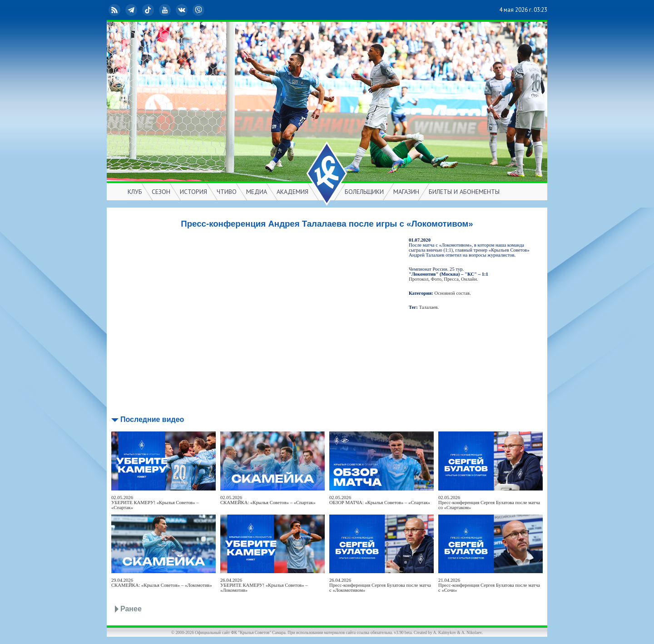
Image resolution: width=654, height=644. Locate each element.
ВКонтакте (183, 10)
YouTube (166, 10)
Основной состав (452, 293)
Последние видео (152, 419)
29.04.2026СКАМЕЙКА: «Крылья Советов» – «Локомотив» (162, 583)
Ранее (131, 609)
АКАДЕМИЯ (292, 192)
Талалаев (429, 307)
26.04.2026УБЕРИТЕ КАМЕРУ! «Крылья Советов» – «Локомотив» (264, 585)
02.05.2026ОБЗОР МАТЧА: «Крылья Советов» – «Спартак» (380, 500)
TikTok (149, 10)
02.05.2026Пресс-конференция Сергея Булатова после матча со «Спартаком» (489, 503)
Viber (199, 10)
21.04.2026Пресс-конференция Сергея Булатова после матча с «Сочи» (489, 585)
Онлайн (469, 279)
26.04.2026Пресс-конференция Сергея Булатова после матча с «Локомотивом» (380, 585)
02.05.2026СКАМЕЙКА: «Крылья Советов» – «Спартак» (268, 500)
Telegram (132, 10)
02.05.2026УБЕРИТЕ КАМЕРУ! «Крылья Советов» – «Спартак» (155, 503)
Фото (436, 279)
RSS (115, 10)
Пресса (451, 279)
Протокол (419, 279)
